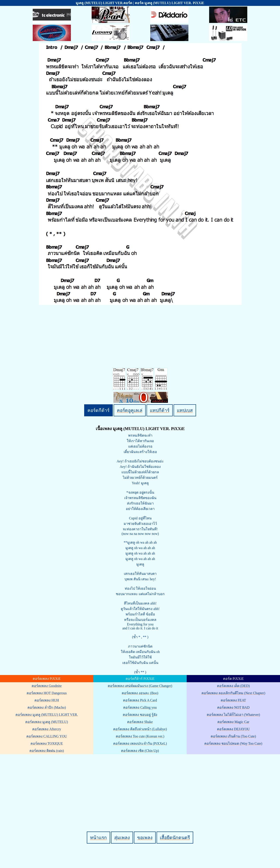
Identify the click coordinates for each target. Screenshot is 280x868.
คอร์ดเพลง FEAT (233, 700)
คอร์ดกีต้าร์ (98, 410)
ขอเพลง (145, 838)
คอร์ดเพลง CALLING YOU (47, 736)
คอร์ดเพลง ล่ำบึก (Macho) (47, 707)
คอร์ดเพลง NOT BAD (233, 707)
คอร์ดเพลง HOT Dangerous (47, 693)
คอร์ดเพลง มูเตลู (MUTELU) (47, 722)
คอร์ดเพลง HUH (47, 700)
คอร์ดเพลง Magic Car (233, 722)
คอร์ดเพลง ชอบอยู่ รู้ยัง (140, 715)
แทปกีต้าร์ (160, 410)
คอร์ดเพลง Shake (140, 722)
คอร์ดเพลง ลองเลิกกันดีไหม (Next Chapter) (233, 693)
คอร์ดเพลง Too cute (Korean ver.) (140, 736)
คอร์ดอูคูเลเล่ (130, 410)
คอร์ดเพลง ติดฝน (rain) (47, 751)
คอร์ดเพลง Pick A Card (140, 700)
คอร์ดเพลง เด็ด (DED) (233, 686)
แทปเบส (185, 410)
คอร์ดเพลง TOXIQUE (47, 743)
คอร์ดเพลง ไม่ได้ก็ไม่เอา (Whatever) (233, 715)
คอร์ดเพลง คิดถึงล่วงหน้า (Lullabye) (140, 729)
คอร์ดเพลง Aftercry (47, 729)
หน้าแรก (98, 838)
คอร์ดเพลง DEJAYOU (233, 729)
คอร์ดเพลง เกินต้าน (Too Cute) (233, 736)
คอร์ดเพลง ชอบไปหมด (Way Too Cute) (233, 743)
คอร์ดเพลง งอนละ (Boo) (140, 693)
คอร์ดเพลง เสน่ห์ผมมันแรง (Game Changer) (140, 686)
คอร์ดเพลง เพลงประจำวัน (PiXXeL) (140, 743)
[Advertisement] (141, 785)
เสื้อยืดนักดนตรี (175, 838)
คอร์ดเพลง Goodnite (47, 686)
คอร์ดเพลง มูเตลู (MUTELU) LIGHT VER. (47, 715)
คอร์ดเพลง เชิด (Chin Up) (140, 751)
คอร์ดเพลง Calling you (140, 707)
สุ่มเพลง (122, 838)
